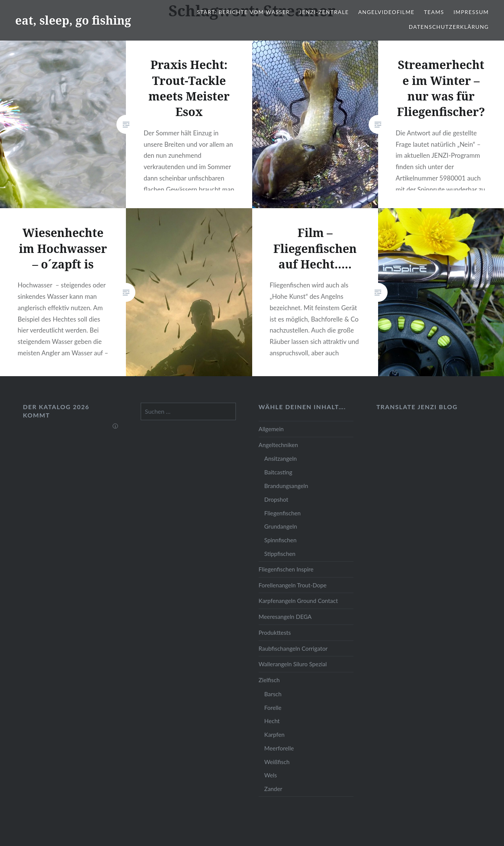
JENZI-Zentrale (324, 12)
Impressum (471, 12)
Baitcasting (278, 472)
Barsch (273, 694)
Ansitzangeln (281, 458)
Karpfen (274, 735)
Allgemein (271, 429)
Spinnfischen (280, 540)
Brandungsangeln (286, 486)
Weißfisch (277, 762)
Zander (273, 789)
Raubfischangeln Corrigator (293, 648)
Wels (271, 775)
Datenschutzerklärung (449, 27)
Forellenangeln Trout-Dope (293, 585)
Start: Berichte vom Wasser (243, 12)
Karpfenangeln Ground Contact (298, 601)
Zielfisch (269, 680)
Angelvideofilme (386, 12)
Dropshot (276, 499)
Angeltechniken (278, 445)
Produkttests (275, 633)
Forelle (273, 708)
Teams (434, 12)
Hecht (272, 721)
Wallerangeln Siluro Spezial (293, 664)
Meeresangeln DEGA (285, 617)
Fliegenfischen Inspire (286, 569)
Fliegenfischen (283, 513)
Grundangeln (281, 526)
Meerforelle (279, 748)
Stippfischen (280, 554)
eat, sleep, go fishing (73, 20)
